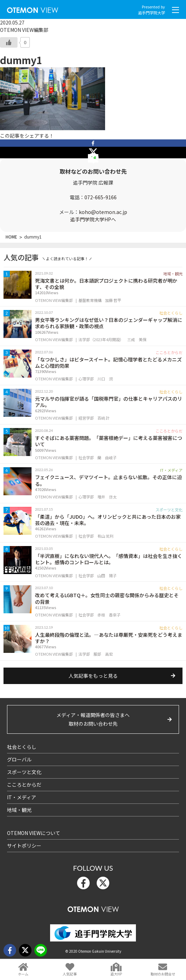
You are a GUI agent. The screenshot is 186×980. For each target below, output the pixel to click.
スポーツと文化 (24, 772)
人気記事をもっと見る (93, 676)
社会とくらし (22, 747)
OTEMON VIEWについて (34, 833)
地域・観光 (19, 810)
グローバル (19, 759)
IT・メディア (22, 797)
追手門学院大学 (151, 13)
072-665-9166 (101, 197)
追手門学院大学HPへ (93, 219)
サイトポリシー (24, 846)
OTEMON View (93, 908)
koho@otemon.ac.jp (103, 212)
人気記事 (70, 974)
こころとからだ (24, 785)
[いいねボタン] (9, 42)
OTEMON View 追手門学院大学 (33, 9)
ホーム (23, 974)
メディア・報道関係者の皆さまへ (93, 720)
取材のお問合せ (163, 974)
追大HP (116, 974)
